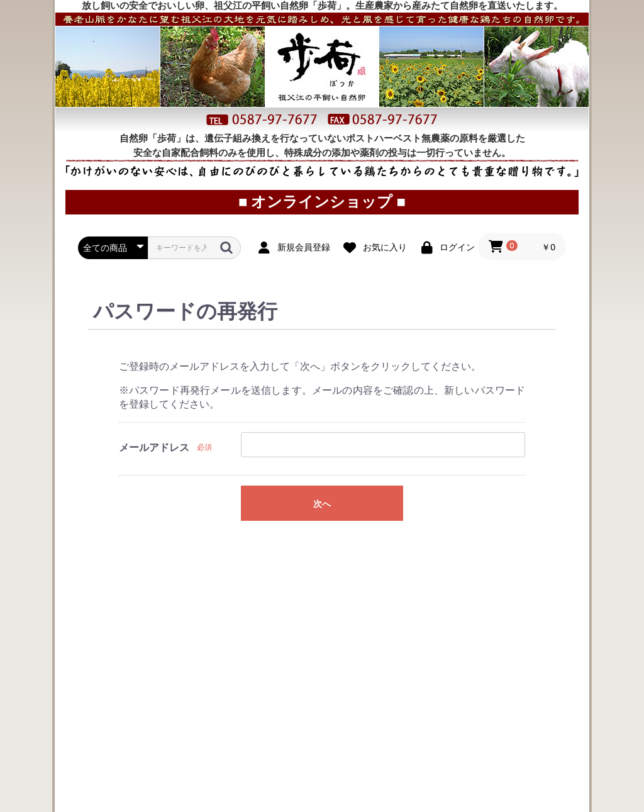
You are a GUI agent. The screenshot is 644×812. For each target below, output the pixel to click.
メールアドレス (154, 466)
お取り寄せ (160, 35)
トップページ (86, 35)
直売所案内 (451, 35)
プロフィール (542, 35)
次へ (322, 523)
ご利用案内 (246, 35)
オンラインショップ (348, 35)
